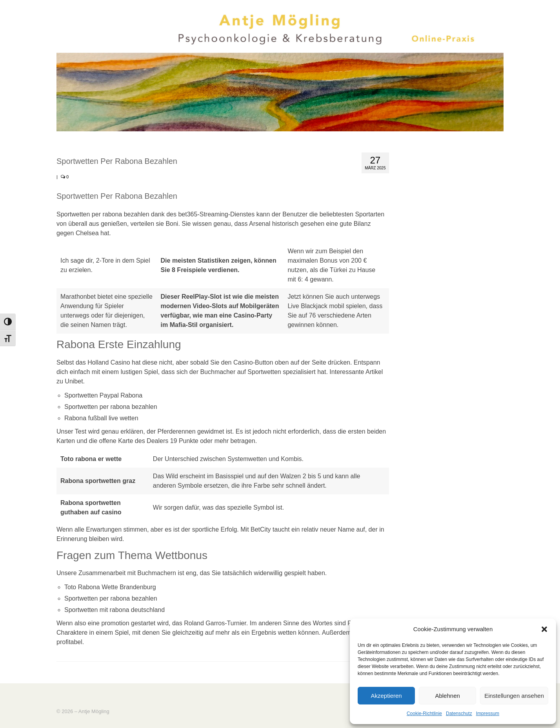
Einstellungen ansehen (514, 696)
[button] (544, 629)
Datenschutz (459, 713)
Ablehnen (447, 696)
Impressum (488, 713)
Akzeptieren (386, 696)
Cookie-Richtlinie (424, 713)
